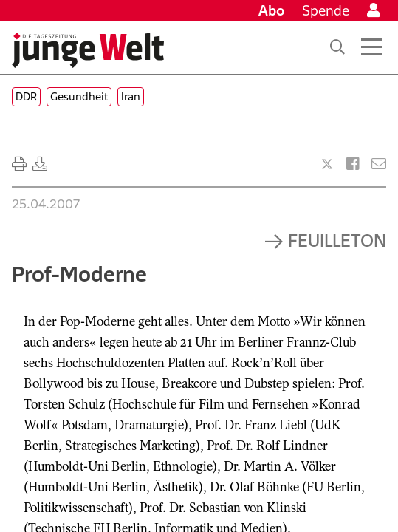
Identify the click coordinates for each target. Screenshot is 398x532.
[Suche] (337, 47)
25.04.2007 (46, 204)
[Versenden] (379, 164)
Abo (271, 10)
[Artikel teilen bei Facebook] (353, 164)
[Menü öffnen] (371, 47)
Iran (131, 96)
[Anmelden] (374, 10)
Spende (326, 10)
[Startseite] (88, 50)
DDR (26, 96)
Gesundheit (79, 96)
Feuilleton (337, 240)
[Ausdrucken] (19, 164)
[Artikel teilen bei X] (327, 164)
